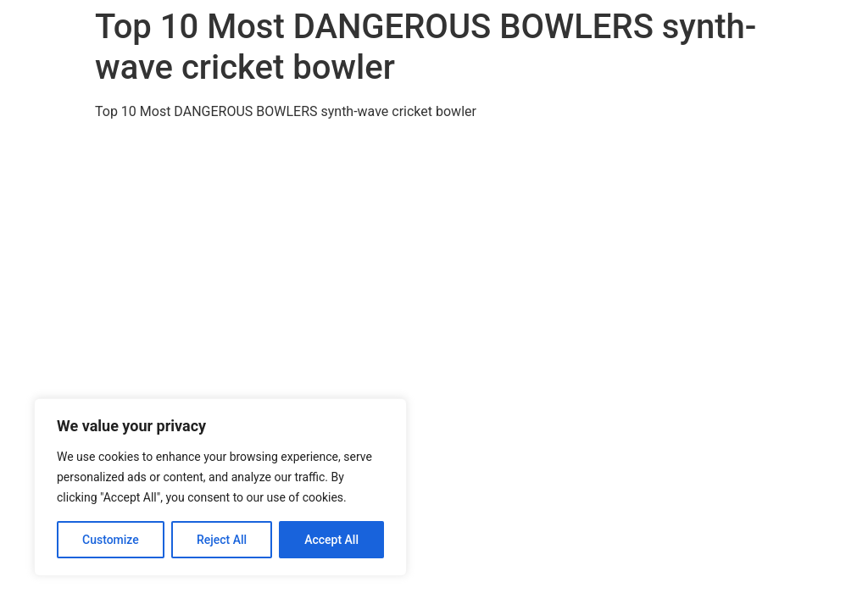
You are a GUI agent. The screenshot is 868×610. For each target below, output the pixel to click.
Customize (111, 540)
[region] (220, 487)
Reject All (222, 540)
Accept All (331, 540)
